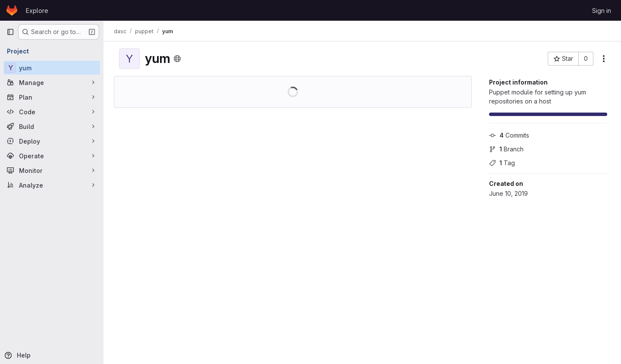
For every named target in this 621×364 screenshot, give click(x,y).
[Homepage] (12, 10)
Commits (509, 135)
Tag (502, 163)
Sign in (602, 11)
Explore (37, 11)
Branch (506, 149)
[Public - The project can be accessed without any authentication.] (177, 59)
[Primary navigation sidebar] (10, 32)
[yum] (52, 68)
